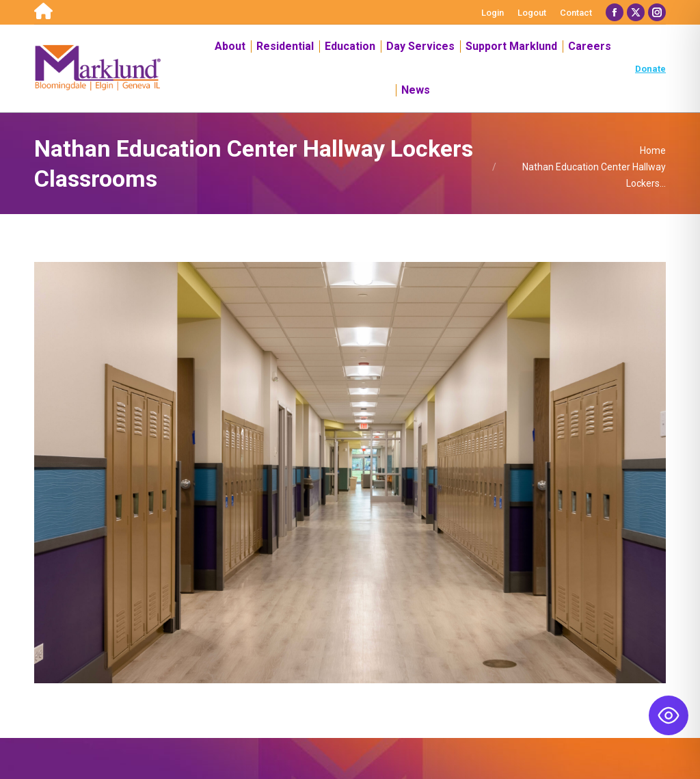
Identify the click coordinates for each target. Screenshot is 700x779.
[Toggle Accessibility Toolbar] (669, 715)
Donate (650, 69)
